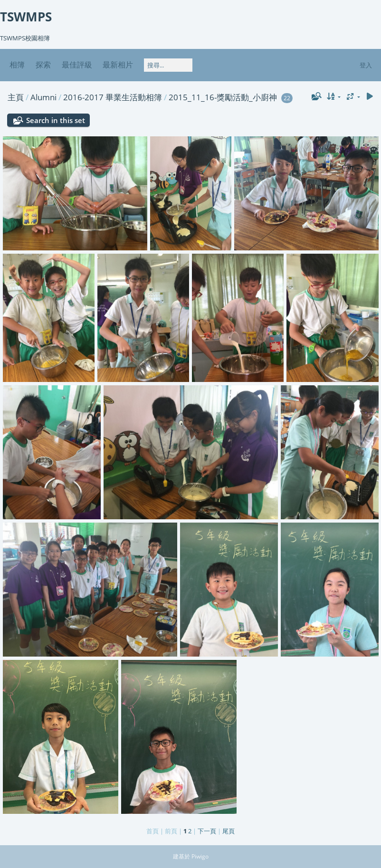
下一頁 (207, 831)
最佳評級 (77, 65)
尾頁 (229, 831)
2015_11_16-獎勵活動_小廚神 (223, 97)
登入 (366, 65)
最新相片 (118, 65)
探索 (43, 65)
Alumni (43, 97)
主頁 (16, 97)
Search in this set (56, 120)
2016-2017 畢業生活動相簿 (113, 97)
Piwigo (200, 856)
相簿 (17, 65)
